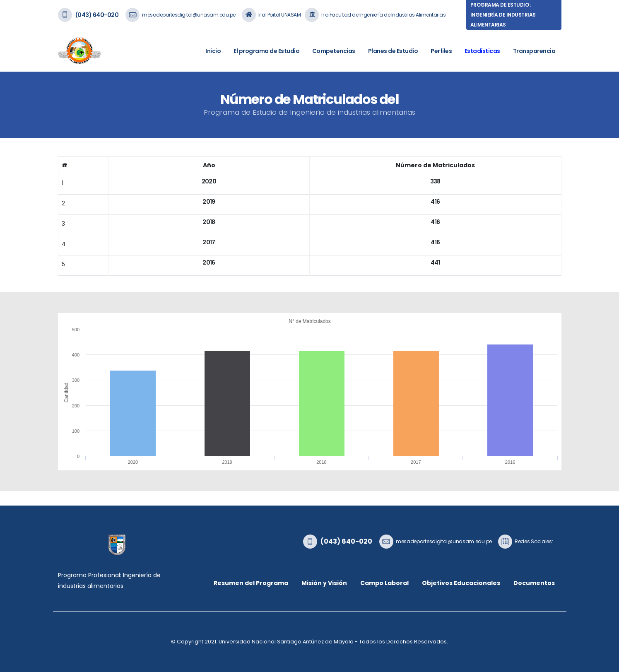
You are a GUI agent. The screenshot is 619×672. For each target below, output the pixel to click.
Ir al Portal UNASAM (280, 15)
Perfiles (441, 51)
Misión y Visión (324, 583)
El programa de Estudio (266, 51)
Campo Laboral (384, 583)
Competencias (334, 51)
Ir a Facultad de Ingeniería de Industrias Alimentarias (383, 15)
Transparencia (534, 51)
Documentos (534, 583)
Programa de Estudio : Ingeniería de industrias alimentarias (503, 15)
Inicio (213, 51)
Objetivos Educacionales (461, 583)
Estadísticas (482, 51)
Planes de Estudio (393, 51)
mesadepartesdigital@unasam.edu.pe (189, 15)
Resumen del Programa (251, 583)
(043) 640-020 (97, 15)
